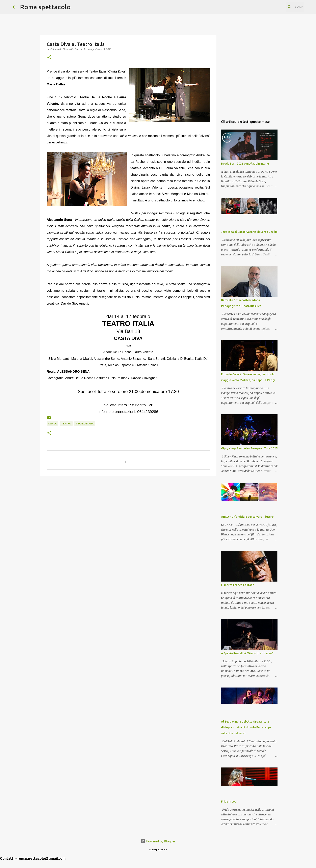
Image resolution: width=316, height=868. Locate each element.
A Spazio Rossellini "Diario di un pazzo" (247, 653)
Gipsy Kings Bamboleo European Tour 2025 (249, 448)
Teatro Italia (85, 424)
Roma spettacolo (45, 7)
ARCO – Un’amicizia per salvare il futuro (247, 517)
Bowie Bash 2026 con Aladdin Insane (245, 164)
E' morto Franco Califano (238, 585)
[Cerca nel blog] (283, 7)
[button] (49, 58)
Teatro (66, 424)
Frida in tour (229, 802)
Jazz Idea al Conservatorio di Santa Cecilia (249, 232)
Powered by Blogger (158, 841)
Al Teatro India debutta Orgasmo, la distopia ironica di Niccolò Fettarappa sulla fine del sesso (246, 727)
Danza (52, 424)
